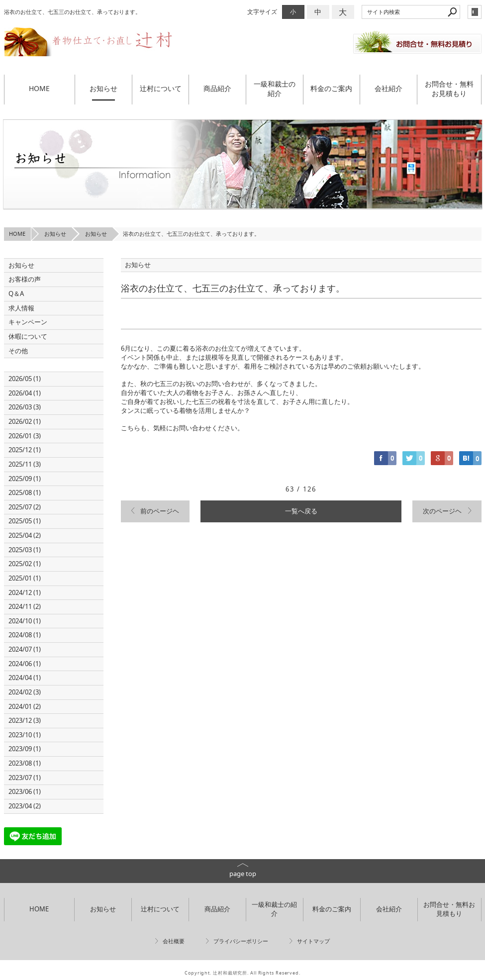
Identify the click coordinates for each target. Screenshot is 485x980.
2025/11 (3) (25, 464)
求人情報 (21, 308)
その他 (21, 351)
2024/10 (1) (25, 621)
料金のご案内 (331, 89)
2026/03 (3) (25, 407)
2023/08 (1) (25, 763)
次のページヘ (442, 511)
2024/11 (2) (25, 607)
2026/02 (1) (25, 422)
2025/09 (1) (25, 479)
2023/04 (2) (25, 806)
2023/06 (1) (25, 792)
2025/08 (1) (25, 493)
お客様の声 (25, 279)
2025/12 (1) (25, 450)
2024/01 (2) (25, 707)
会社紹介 (388, 89)
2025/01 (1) (25, 578)
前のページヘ (160, 511)
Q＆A (16, 294)
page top (243, 874)
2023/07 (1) (25, 778)
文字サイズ (262, 12)
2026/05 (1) (25, 379)
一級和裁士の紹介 (275, 89)
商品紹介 (217, 89)
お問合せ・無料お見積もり (449, 89)
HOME (39, 89)
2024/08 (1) (25, 635)
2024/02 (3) (25, 692)
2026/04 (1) (25, 393)
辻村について (161, 89)
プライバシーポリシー (241, 941)
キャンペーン (28, 322)
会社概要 (174, 941)
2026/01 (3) (25, 436)
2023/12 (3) (25, 721)
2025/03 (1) (25, 550)
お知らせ (103, 89)
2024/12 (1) (25, 593)
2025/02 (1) (25, 564)
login (475, 12)
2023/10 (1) (25, 735)
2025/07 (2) (25, 507)
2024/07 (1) (25, 649)
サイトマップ (313, 941)
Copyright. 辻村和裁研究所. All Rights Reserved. (242, 973)
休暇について (28, 337)
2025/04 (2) (25, 536)
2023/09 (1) (25, 749)
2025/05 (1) (25, 521)
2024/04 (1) (25, 678)
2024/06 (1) (25, 664)
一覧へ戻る (301, 511)
